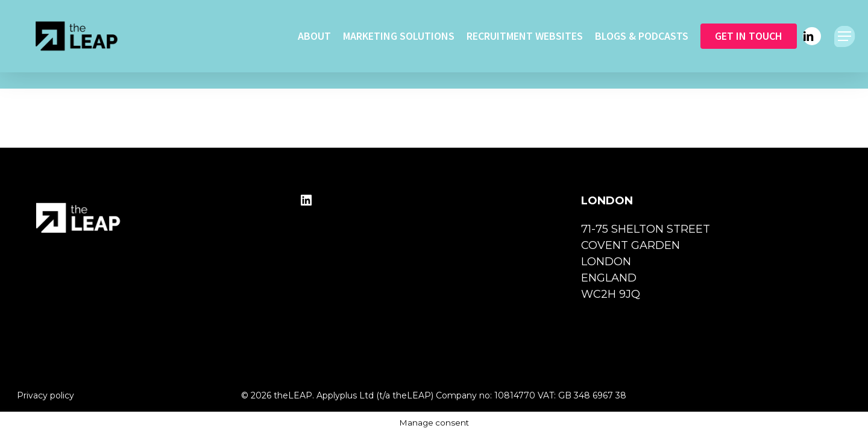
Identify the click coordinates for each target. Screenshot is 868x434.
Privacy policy (46, 395)
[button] (844, 36)
